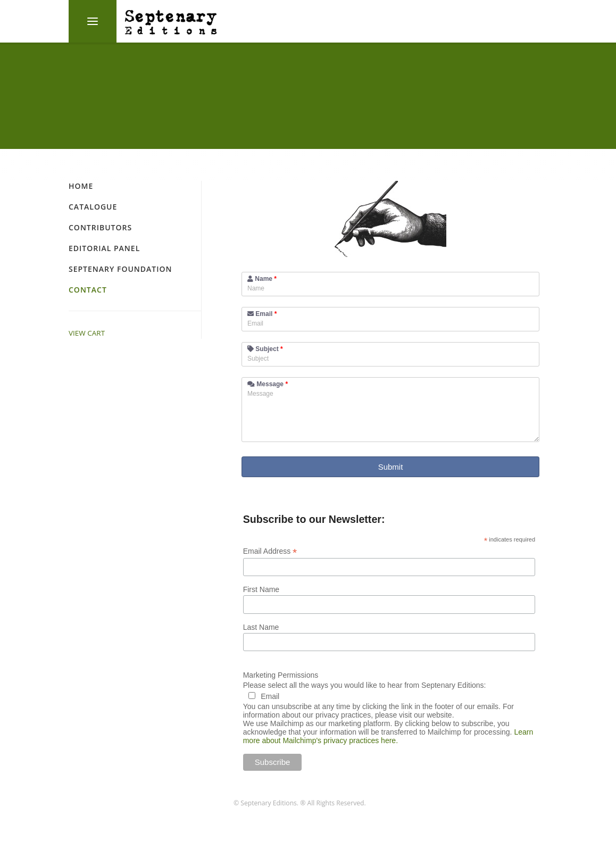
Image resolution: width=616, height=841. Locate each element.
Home (81, 186)
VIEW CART (87, 333)
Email (262, 314)
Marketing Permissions (281, 675)
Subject (265, 349)
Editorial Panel (104, 248)
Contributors (100, 227)
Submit (391, 467)
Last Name (261, 627)
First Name (261, 589)
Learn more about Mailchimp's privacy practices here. (388, 736)
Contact (88, 290)
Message (268, 384)
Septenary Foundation (120, 269)
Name (262, 279)
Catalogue (93, 207)
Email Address (270, 551)
